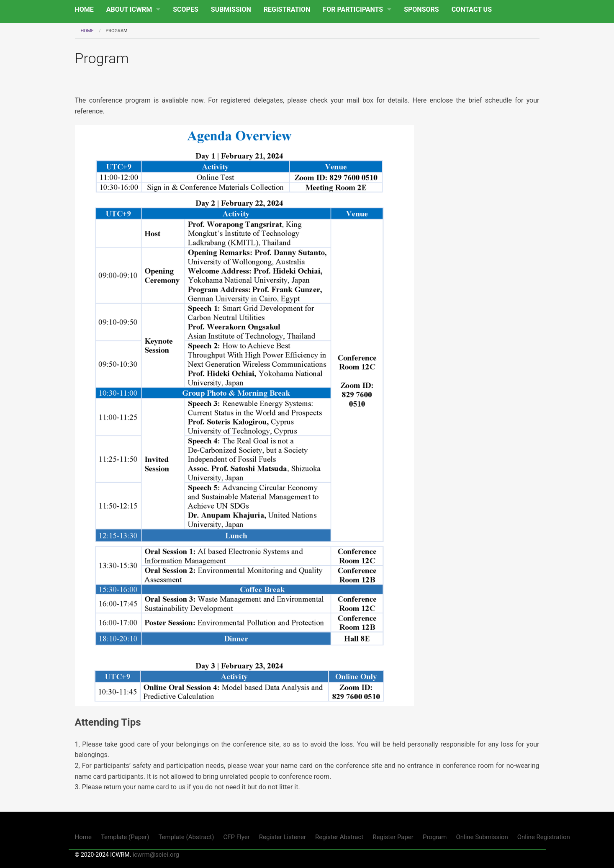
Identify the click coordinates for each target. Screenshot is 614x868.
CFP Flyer (236, 837)
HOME (84, 9)
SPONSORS (421, 9)
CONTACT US (472, 9)
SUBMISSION (231, 9)
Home (87, 31)
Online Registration (544, 837)
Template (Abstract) (186, 837)
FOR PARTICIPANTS (353, 9)
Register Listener (283, 837)
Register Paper (393, 837)
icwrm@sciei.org (156, 855)
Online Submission (482, 837)
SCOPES (186, 9)
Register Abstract (339, 837)
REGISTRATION (287, 9)
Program (435, 837)
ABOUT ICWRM (129, 9)
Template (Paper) (125, 837)
